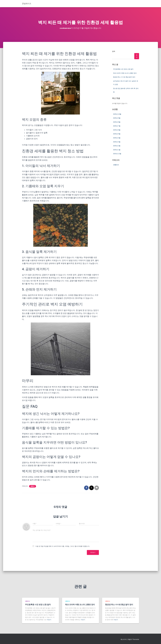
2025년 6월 (117, 130)
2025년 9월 (117, 118)
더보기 (49, 620)
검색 (114, 51)
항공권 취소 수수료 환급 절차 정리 (124, 77)
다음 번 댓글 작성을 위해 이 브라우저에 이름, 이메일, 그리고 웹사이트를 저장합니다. (63, 546)
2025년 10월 (117, 114)
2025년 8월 (117, 122)
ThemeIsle (136, 639)
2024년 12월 (117, 154)
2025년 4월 (117, 138)
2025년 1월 (117, 150)
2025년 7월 (117, 126)
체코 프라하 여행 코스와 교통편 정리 (125, 73)
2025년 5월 (117, 134)
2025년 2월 (117, 146)
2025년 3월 (117, 142)
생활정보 (33, 486)
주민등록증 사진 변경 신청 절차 (123, 69)
